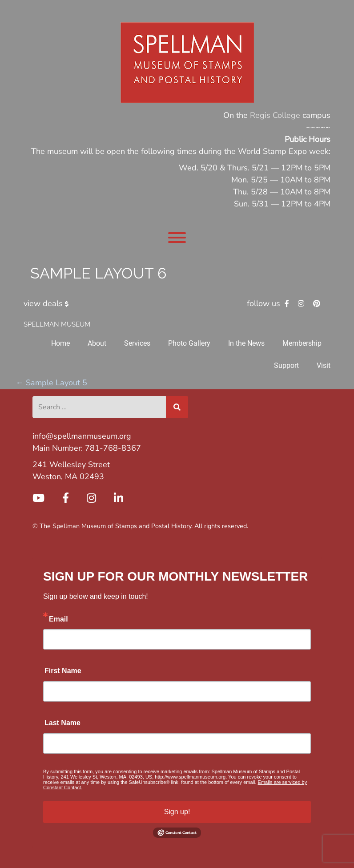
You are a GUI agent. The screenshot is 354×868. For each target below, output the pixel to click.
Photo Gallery (189, 343)
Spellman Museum (57, 325)
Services (137, 343)
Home (60, 343)
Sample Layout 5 (51, 383)
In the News (246, 343)
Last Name (62, 723)
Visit (324, 365)
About (97, 343)
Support (286, 365)
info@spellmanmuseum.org (82, 436)
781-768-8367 (113, 448)
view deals (48, 303)
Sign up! (177, 812)
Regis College (275, 115)
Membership (302, 343)
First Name (63, 671)
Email (58, 619)
